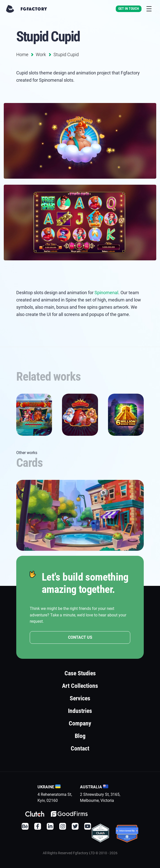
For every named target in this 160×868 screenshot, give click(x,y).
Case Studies (80, 673)
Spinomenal (106, 293)
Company (80, 723)
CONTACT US (80, 637)
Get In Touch (129, 9)
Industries (80, 711)
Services (80, 698)
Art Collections (80, 686)
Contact (80, 748)
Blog (80, 736)
